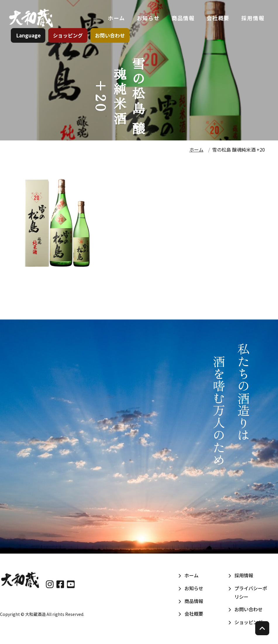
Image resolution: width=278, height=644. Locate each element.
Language (29, 39)
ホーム (115, 20)
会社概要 (217, 20)
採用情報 (252, 20)
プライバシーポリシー (251, 592)
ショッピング (69, 39)
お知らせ (147, 20)
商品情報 (182, 20)
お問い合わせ (111, 39)
